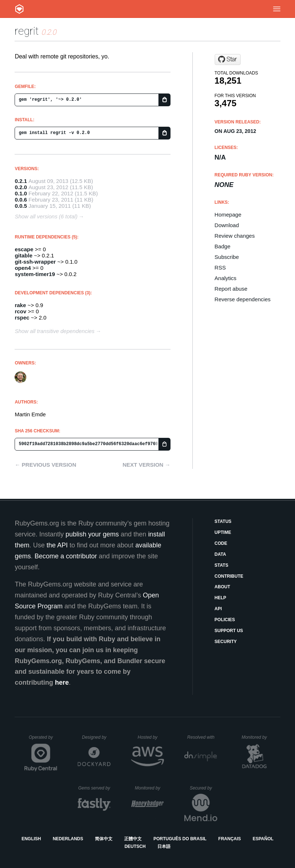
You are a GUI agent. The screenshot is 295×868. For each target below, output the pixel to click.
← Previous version (45, 465)
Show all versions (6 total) (46, 216)
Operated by (43, 740)
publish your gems (92, 534)
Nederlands (68, 839)
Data (221, 554)
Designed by (96, 737)
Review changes (235, 236)
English (31, 839)
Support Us (229, 631)
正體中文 (133, 839)
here (62, 682)
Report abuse (231, 289)
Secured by (204, 788)
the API (57, 545)
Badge (223, 246)
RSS (220, 267)
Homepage (228, 215)
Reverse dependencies (243, 299)
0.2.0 (21, 187)
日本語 (164, 846)
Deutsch (135, 846)
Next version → (147, 465)
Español (263, 839)
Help (221, 598)
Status (223, 521)
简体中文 (104, 839)
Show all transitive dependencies (54, 331)
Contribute (229, 576)
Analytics (226, 278)
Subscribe (227, 257)
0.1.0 (21, 193)
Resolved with (202, 737)
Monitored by (256, 737)
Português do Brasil (180, 839)
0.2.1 (21, 181)
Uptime (223, 532)
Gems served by (94, 788)
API (218, 609)
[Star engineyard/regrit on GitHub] (228, 60)
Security (226, 642)
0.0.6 (21, 200)
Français (230, 839)
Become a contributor (66, 556)
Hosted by (151, 737)
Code (221, 543)
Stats (222, 565)
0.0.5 (21, 206)
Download (227, 225)
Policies (225, 620)
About (223, 587)
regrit (27, 31)
